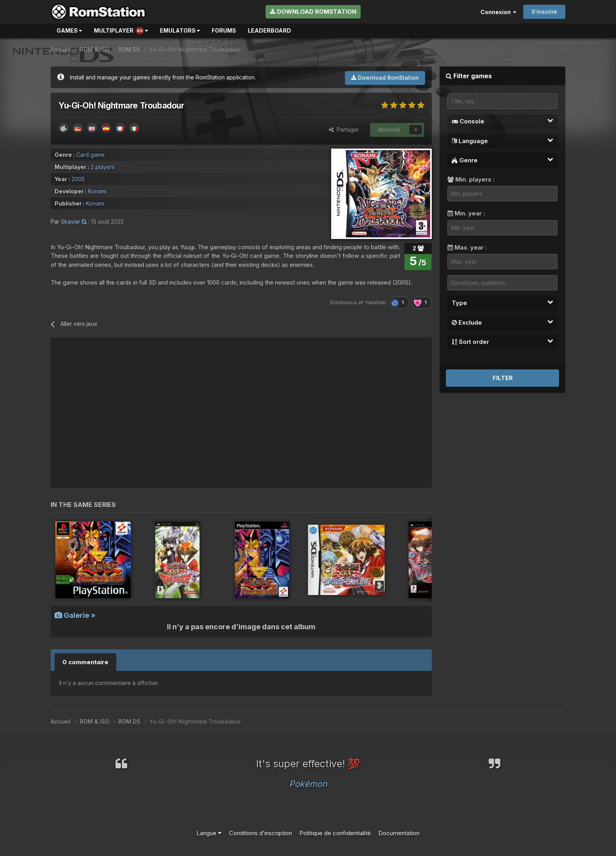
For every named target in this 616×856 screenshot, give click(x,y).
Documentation (399, 833)
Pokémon (308, 784)
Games (69, 30)
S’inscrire (544, 12)
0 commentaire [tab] (85, 662)
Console (502, 121)
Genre (502, 160)
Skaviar (71, 221)
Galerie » (75, 615)
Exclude (502, 322)
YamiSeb (376, 302)
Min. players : (471, 179)
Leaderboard (269, 30)
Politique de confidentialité (335, 833)
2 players (103, 167)
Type (502, 303)
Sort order (502, 342)
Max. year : (467, 247)
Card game (91, 155)
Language (502, 141)
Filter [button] (503, 378)
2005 (78, 179)
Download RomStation (313, 12)
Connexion (498, 12)
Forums (224, 30)
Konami (97, 191)
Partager (344, 130)
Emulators (180, 30)
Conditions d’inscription (260, 833)
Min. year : (466, 213)
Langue (209, 833)
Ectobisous (344, 302)
